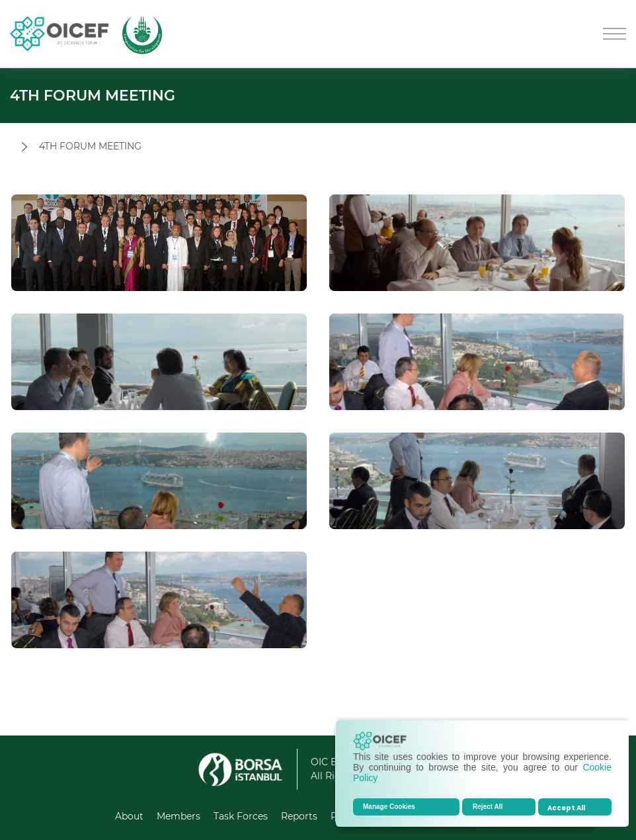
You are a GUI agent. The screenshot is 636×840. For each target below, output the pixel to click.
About (129, 816)
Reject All (488, 807)
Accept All (566, 808)
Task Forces (241, 816)
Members (179, 816)
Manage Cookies (389, 807)
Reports (299, 816)
